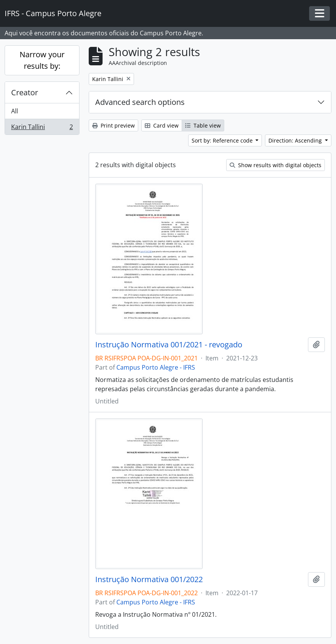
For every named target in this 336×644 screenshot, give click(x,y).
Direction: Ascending (296, 140)
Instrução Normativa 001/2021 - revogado (169, 345)
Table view (203, 125)
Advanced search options (140, 102)
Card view (162, 125)
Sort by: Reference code (223, 140)
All (15, 111)
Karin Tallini (42, 128)
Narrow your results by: (42, 60)
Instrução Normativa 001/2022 (149, 579)
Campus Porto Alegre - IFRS (156, 367)
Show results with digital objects (276, 165)
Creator (25, 92)
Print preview (113, 125)
